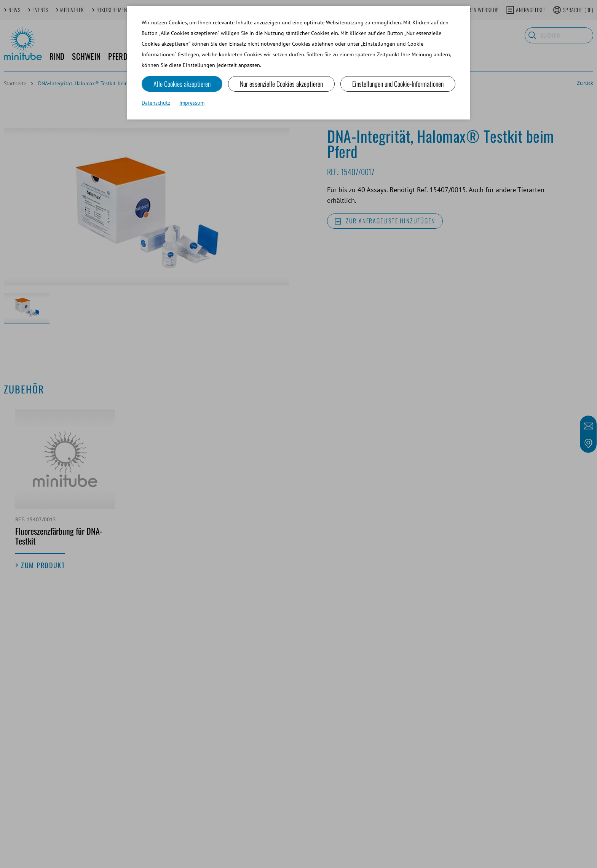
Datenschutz (156, 103)
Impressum (192, 103)
